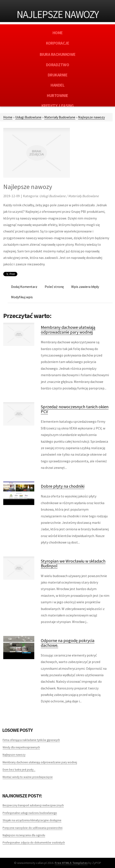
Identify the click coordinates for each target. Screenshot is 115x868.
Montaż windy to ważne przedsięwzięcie (28, 777)
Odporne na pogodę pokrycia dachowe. (68, 643)
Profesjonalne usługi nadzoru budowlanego (30, 813)
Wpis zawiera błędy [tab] (85, 287)
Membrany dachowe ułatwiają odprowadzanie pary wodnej (68, 330)
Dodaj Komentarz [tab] (24, 287)
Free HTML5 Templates (71, 863)
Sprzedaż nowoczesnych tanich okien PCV (75, 409)
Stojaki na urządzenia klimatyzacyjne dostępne (32, 820)
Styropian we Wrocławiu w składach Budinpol (73, 563)
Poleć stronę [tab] (54, 287)
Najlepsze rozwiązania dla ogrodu (24, 835)
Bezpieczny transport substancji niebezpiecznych (33, 805)
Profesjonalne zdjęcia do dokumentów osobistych (34, 843)
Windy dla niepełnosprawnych (21, 747)
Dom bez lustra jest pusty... (19, 770)
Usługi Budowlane (28, 117)
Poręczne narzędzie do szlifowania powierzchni (33, 828)
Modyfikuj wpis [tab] (22, 297)
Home (8, 117)
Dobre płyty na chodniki (63, 486)
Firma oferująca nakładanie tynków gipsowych (31, 740)
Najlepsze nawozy (91, 117)
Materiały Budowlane (60, 117)
